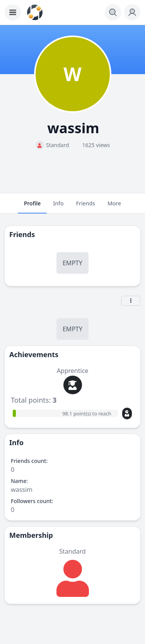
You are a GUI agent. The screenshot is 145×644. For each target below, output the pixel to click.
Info (58, 207)
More (114, 207)
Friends (86, 207)
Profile (32, 207)
